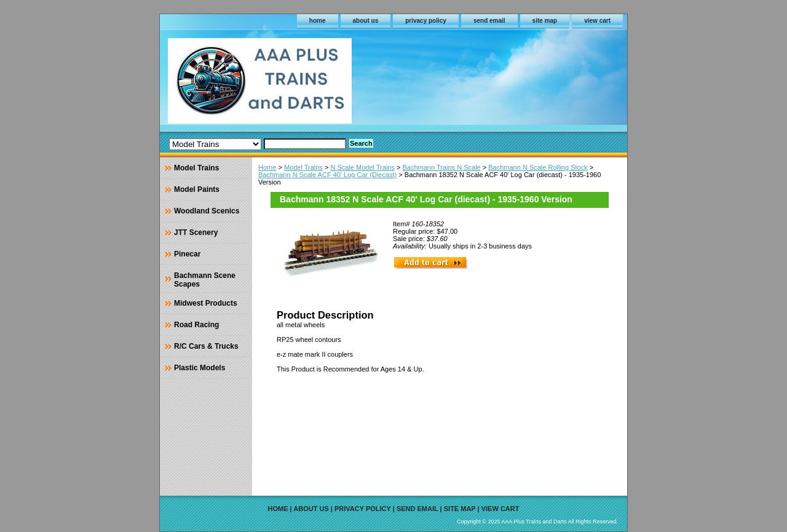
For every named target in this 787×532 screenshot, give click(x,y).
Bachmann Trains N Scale (442, 167)
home (318, 21)
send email (489, 21)
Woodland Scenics (207, 211)
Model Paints (197, 189)
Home (267, 167)
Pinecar (187, 254)
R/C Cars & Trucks (206, 346)
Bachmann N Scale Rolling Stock (538, 167)
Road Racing (196, 325)
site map (545, 21)
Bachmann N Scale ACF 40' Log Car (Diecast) (327, 175)
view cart (597, 21)
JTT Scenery (196, 232)
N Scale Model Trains (362, 167)
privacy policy (426, 21)
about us (366, 21)
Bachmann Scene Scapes (205, 280)
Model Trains (303, 167)
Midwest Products (206, 303)
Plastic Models (200, 368)
